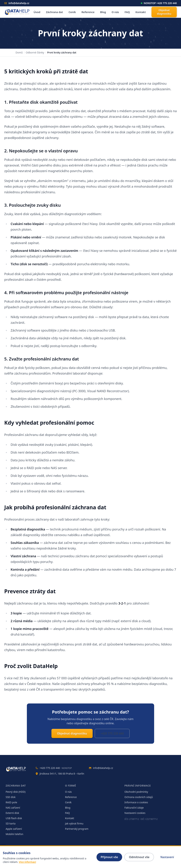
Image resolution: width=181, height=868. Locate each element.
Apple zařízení (14, 829)
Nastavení (167, 857)
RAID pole (11, 802)
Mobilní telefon (14, 834)
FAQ (127, 12)
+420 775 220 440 (112, 733)
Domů (19, 52)
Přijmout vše (109, 857)
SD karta (11, 823)
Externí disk (12, 813)
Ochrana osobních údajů (139, 797)
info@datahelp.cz (17, 3)
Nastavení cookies (135, 813)
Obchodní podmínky (136, 792)
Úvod (37, 12)
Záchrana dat (54, 12)
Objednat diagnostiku (164, 12)
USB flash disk (14, 818)
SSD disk (11, 797)
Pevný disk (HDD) (16, 792)
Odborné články (35, 52)
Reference (88, 12)
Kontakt (141, 12)
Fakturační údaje (134, 808)
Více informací (27, 862)
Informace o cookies (136, 802)
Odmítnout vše (139, 857)
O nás (115, 12)
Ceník (72, 12)
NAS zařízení (13, 808)
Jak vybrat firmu (74, 823)
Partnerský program (77, 829)
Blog (103, 12)
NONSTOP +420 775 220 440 (159, 3)
